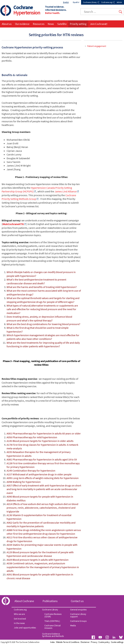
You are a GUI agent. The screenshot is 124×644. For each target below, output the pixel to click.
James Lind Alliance (66, 191)
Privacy (94, 642)
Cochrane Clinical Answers (53, 627)
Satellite (62, 24)
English (66, 2)
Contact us (77, 601)
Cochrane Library (90, 2)
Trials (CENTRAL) (52, 621)
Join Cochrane (98, 24)
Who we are (19, 614)
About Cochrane (24, 601)
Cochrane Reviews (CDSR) (53, 615)
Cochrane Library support (78, 615)
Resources (39, 24)
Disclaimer (85, 642)
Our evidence (22, 24)
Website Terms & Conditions (68, 642)
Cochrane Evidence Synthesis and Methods (53, 635)
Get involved (20, 619)
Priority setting (78, 24)
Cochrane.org (107, 2)
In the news (19, 623)
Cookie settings (117, 642)
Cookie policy (104, 642)
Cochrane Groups (78, 621)
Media (73, 625)
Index (53, 642)
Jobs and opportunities (25, 628)
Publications (50, 601)
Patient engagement (97, 46)
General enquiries (78, 610)
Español (76, 2)
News (51, 24)
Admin (119, 2)
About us (7, 24)
